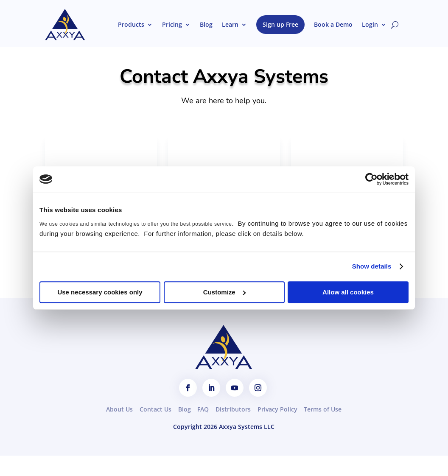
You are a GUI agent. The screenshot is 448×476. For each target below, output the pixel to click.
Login (370, 24)
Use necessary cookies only (100, 292)
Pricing (172, 24)
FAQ (203, 409)
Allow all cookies (348, 292)
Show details (372, 266)
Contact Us (155, 409)
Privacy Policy (277, 409)
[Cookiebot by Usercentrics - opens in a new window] (371, 179)
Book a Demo (333, 24)
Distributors (233, 409)
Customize (224, 292)
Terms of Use (323, 409)
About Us (119, 409)
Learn (230, 24)
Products (131, 24)
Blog (206, 24)
